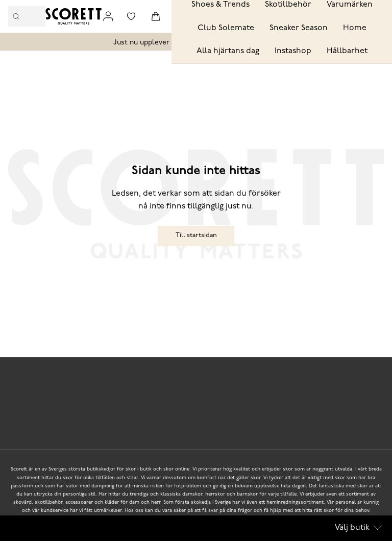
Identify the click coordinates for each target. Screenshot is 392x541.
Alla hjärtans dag (228, 51)
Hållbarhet (347, 51)
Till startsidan (196, 235)
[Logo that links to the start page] (73, 16)
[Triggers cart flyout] (156, 16)
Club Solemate (226, 28)
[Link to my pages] (108, 16)
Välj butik (358, 528)
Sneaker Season (299, 28)
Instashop (293, 51)
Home (355, 28)
